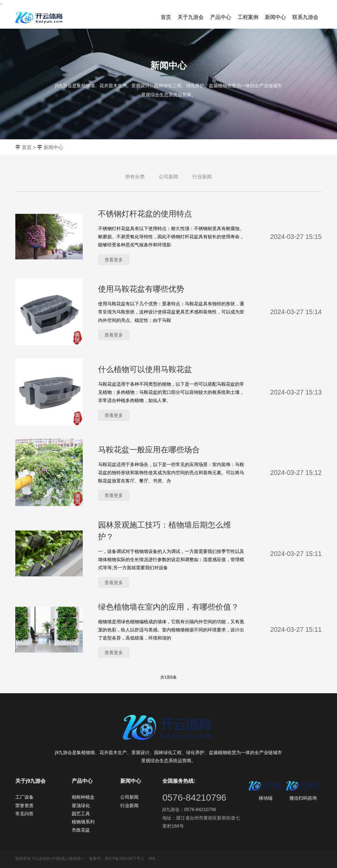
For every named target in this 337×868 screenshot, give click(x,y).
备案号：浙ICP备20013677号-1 (116, 859)
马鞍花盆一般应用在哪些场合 (149, 450)
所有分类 (135, 177)
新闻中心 (275, 17)
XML (152, 859)
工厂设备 (24, 797)
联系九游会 (305, 17)
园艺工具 (81, 814)
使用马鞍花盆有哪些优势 (141, 289)
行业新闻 (202, 177)
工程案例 (248, 17)
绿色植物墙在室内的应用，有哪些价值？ (168, 607)
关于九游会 (191, 17)
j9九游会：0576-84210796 (189, 809)
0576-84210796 (194, 798)
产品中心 (221, 17)
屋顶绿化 (81, 806)
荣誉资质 (24, 806)
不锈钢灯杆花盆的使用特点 (145, 214)
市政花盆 (81, 830)
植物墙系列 (83, 822)
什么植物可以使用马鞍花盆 (145, 369)
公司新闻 (168, 177)
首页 (166, 17)
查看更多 (114, 260)
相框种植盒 (83, 797)
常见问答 (24, 814)
